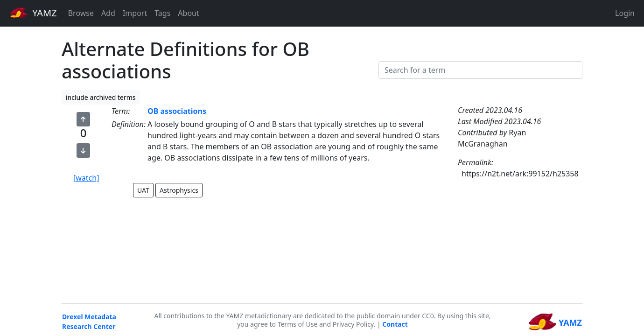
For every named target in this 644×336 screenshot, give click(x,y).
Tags (162, 13)
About (188, 13)
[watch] (86, 178)
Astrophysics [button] (179, 190)
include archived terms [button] (101, 97)
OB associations (177, 111)
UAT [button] (143, 190)
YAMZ (33, 13)
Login (625, 13)
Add (108, 13)
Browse (81, 13)
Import (135, 13)
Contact (395, 324)
